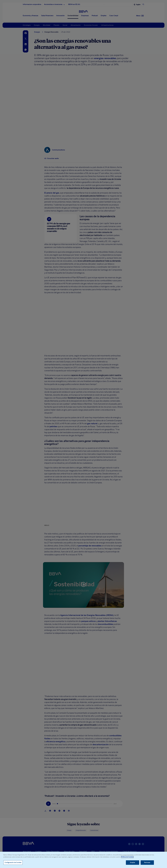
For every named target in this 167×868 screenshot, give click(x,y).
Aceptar (133, 863)
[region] (83, 860)
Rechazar (147, 863)
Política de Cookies (127, 857)
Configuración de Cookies (13, 863)
